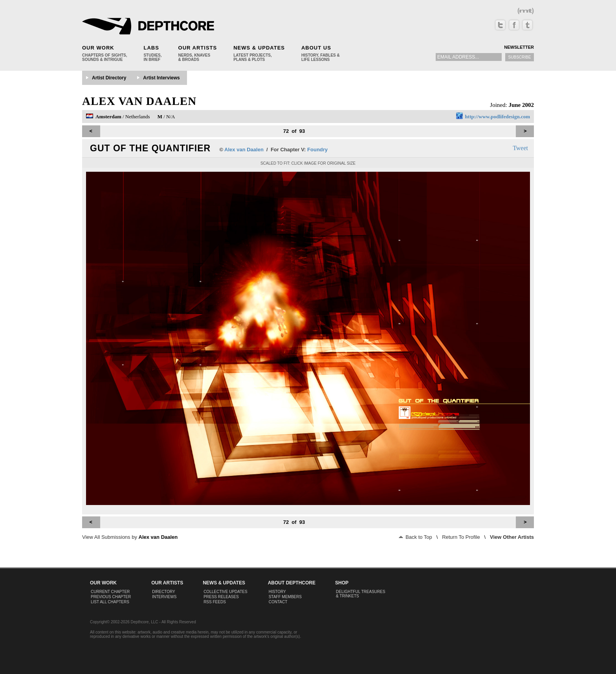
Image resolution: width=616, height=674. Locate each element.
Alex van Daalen (139, 101)
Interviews (164, 597)
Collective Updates (225, 592)
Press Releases (221, 597)
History (277, 592)
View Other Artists (512, 537)
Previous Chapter (111, 597)
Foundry (317, 150)
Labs (151, 48)
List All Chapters (110, 602)
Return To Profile (461, 537)
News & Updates (259, 48)
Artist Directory (109, 78)
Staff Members (285, 597)
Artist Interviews (161, 78)
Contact (278, 602)
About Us (316, 48)
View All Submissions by (130, 537)
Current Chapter (110, 592)
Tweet (520, 148)
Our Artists (198, 48)
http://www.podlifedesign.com (498, 117)
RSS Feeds (215, 602)
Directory (164, 592)
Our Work (98, 48)
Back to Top (415, 537)
